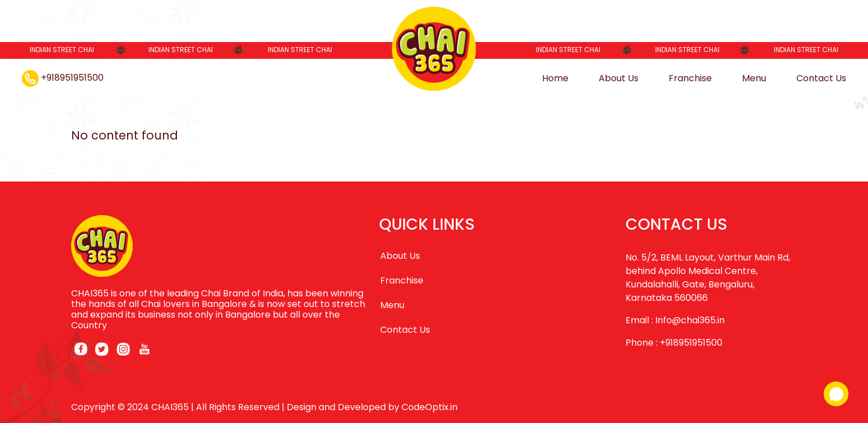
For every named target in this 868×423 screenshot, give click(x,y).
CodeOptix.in (430, 407)
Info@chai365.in (690, 320)
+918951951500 (63, 78)
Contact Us (821, 78)
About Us (619, 78)
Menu (754, 78)
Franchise (690, 78)
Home (555, 78)
